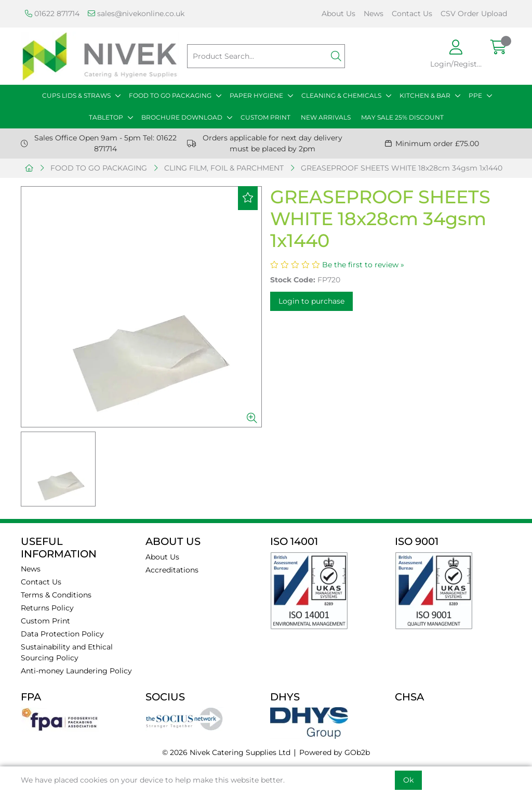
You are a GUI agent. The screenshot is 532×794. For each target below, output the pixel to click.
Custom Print (45, 621)
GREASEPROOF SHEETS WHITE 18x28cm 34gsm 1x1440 (402, 168)
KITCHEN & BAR (425, 95)
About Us (338, 14)
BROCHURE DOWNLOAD (182, 117)
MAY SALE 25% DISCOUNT (402, 117)
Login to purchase (311, 301)
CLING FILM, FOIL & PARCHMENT (224, 168)
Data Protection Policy (62, 634)
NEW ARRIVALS (326, 117)
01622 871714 (52, 14)
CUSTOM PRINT (265, 117)
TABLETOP (106, 117)
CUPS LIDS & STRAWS (76, 95)
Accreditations (172, 570)
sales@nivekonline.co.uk (136, 14)
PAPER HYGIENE (256, 95)
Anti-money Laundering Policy (76, 671)
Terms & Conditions (56, 595)
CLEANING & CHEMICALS (341, 95)
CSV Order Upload (474, 14)
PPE (475, 95)
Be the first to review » (363, 265)
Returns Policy (47, 608)
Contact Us (412, 14)
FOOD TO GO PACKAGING (170, 95)
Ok (408, 780)
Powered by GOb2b (335, 752)
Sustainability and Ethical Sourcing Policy (67, 652)
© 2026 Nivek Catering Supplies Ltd (226, 752)
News (374, 14)
